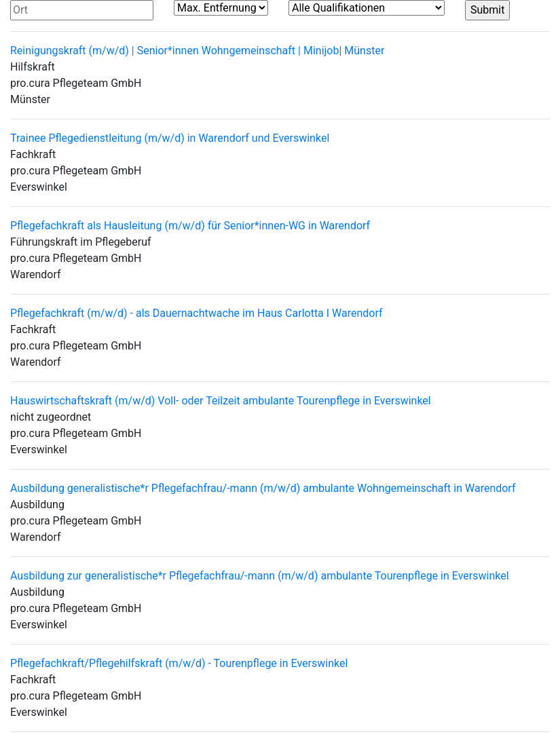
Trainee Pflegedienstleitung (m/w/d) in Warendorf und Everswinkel (170, 138)
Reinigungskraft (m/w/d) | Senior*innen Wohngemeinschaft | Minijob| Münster (197, 51)
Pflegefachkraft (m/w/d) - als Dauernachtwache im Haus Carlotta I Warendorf (197, 313)
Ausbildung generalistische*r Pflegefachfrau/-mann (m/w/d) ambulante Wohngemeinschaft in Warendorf (263, 488)
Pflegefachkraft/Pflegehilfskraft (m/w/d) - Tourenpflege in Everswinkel (179, 663)
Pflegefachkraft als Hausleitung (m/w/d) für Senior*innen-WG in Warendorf (190, 226)
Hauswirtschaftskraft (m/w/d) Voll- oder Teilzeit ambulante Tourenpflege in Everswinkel (221, 401)
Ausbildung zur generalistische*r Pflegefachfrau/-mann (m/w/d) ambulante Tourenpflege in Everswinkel (260, 576)
